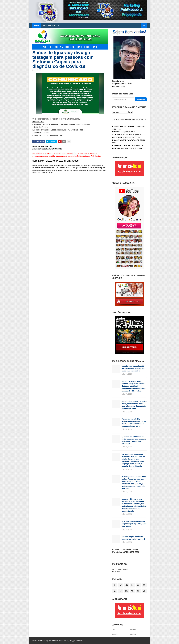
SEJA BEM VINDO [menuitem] (50, 25)
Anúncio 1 (115, 630)
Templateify (44, 641)
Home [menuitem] (37, 25)
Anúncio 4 (133, 635)
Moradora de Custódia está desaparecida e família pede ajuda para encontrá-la (133, 368)
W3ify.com (55, 641)
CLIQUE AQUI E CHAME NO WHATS (120, 571)
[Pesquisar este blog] (123, 99)
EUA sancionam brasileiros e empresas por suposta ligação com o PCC (134, 524)
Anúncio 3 (115, 635)
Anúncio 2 (133, 630)
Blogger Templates (76, 641)
